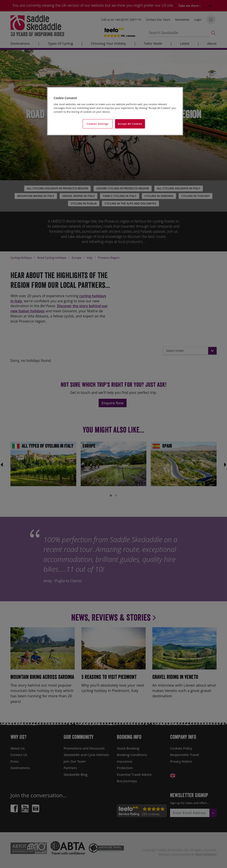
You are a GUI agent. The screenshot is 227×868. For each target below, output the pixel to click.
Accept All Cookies (130, 124)
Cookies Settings (98, 124)
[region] (115, 111)
